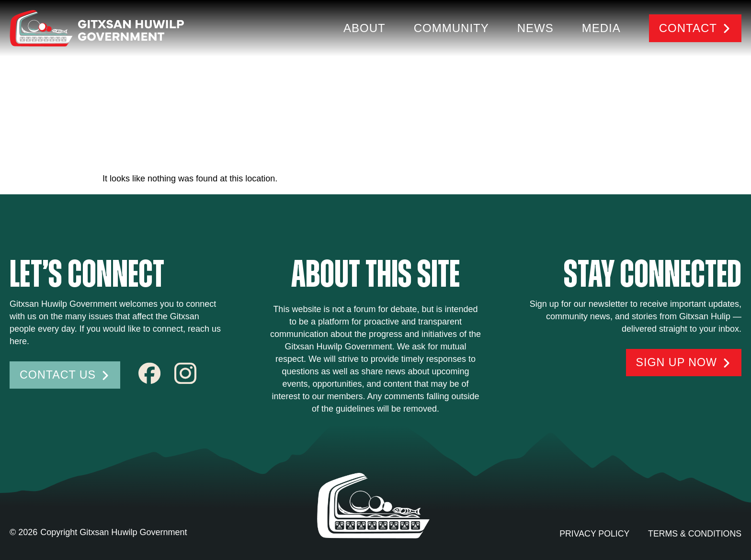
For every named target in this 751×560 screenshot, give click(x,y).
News (535, 28)
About (364, 28)
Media (601, 28)
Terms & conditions (694, 534)
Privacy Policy (592, 534)
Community (451, 28)
